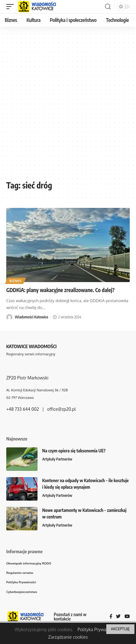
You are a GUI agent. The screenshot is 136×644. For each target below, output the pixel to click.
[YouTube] (127, 617)
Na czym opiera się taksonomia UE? (74, 451)
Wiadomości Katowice (31, 317)
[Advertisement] (68, 106)
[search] (108, 7)
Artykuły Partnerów (57, 459)
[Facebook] (111, 617)
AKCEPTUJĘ (120, 629)
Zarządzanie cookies (68, 637)
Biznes (15, 281)
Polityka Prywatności (98, 629)
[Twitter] (118, 617)
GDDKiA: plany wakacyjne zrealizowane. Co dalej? (60, 290)
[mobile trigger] (12, 7)
